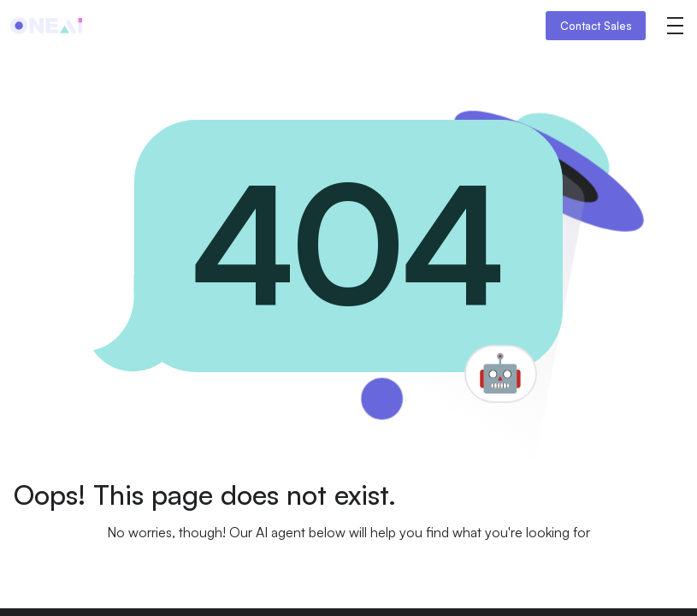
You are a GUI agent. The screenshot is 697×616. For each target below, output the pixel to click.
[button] (675, 26)
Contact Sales (596, 26)
